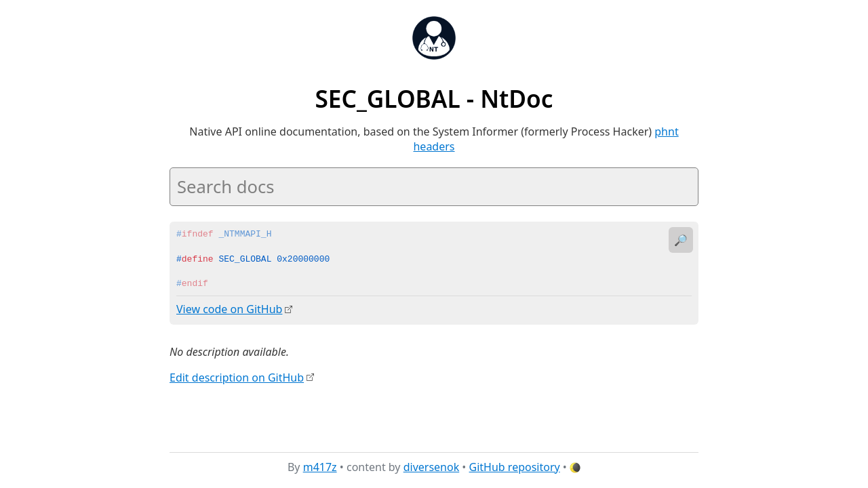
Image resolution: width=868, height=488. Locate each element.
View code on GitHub (229, 309)
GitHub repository (515, 467)
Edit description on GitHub (237, 377)
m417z (320, 467)
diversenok (432, 467)
